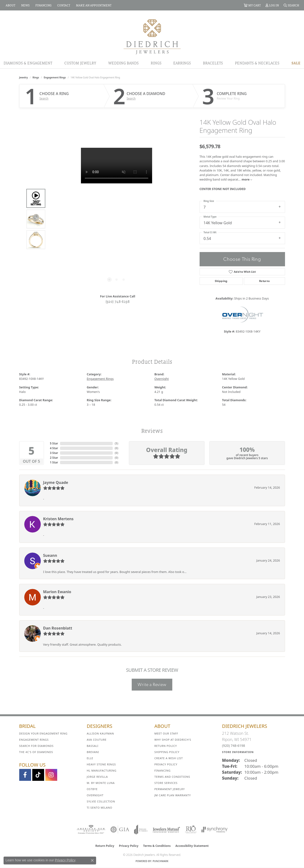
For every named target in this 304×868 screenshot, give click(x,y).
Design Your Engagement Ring (43, 733)
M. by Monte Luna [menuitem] (101, 783)
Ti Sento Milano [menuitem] (100, 808)
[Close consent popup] (92, 860)
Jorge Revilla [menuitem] (97, 777)
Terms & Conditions (157, 846)
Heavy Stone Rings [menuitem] (101, 764)
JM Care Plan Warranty (173, 795)
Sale (296, 63)
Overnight (162, 379)
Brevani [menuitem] (93, 752)
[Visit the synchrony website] (215, 830)
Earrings (182, 63)
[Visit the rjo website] (191, 830)
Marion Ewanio (57, 592)
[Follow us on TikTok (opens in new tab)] (38, 775)
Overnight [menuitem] (95, 795)
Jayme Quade (56, 482)
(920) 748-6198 (118, 301)
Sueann (50, 555)
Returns (264, 281)
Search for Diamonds (36, 746)
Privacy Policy (166, 764)
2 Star (54, 458)
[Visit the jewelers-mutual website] (166, 830)
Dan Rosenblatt (58, 628)
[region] (117, 219)
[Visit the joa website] (141, 830)
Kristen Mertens (58, 519)
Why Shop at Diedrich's (173, 740)
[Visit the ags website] (91, 830)
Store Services (166, 783)
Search (44, 99)
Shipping (221, 281)
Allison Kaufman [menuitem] (101, 733)
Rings (156, 63)
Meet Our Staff (166, 733)
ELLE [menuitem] (90, 758)
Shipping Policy (167, 752)
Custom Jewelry (80, 63)
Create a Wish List (169, 758)
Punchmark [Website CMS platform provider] (161, 861)
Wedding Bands (123, 63)
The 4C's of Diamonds (36, 752)
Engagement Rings (55, 77)
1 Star (54, 462)
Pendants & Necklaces (257, 63)
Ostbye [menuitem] (92, 789)
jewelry (24, 77)
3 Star (54, 453)
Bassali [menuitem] (93, 746)
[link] (10, 5)
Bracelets (213, 63)
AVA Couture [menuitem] (97, 740)
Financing (163, 770)
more (247, 179)
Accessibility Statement (192, 846)
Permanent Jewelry (170, 789)
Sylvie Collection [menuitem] (101, 801)
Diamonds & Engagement (28, 63)
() (116, 443)
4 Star (54, 448)
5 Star (54, 443)
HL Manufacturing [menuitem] (102, 770)
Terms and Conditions (172, 777)
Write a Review (152, 684)
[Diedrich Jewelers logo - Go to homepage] (152, 36)
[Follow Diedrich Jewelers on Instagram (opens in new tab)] (51, 775)
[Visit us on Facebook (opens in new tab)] (25, 775)
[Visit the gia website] (120, 830)
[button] (252, 5)
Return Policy (166, 746)
